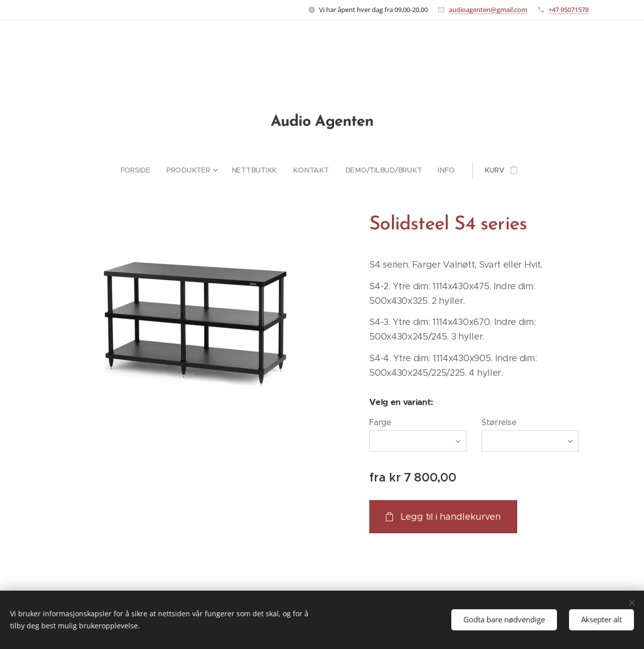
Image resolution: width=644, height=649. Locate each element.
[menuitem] (142, 170)
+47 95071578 (569, 10)
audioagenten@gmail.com (488, 10)
